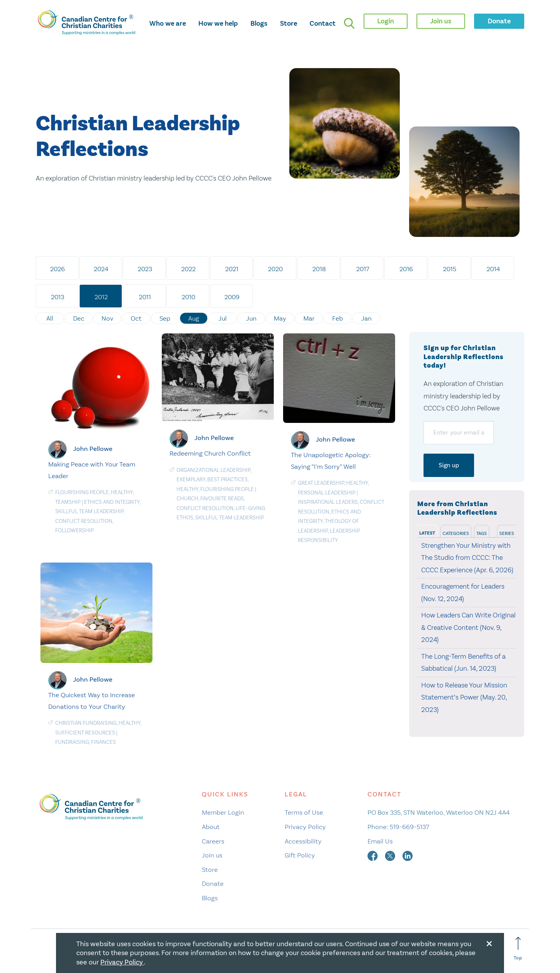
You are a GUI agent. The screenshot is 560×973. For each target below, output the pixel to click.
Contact (323, 23)
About (211, 827)
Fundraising (72, 742)
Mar (309, 318)
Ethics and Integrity (112, 502)
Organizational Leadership (213, 470)
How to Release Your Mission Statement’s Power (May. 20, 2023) (464, 697)
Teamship (68, 502)
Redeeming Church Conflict (210, 453)
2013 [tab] (58, 297)
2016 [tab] (406, 269)
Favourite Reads (222, 499)
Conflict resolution (84, 521)
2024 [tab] (101, 269)
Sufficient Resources (85, 733)
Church (187, 499)
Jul (223, 318)
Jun (251, 318)
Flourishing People (82, 492)
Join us (212, 855)
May (280, 318)
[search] (349, 23)
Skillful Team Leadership (89, 511)
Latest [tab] (427, 533)
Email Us (380, 841)
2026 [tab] (58, 269)
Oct (136, 318)
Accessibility (303, 841)
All (50, 318)
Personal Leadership (327, 493)
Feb (338, 318)
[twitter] (391, 855)
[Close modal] (489, 942)
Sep (165, 318)
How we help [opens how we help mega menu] (218, 23)
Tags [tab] (482, 533)
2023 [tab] (145, 269)
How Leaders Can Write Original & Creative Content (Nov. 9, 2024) (468, 627)
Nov (108, 318)
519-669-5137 (409, 827)
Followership (74, 530)
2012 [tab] (101, 297)
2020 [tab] (275, 269)
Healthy (122, 492)
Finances (103, 742)
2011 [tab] (145, 297)
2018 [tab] (319, 269)
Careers (213, 841)
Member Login (223, 812)
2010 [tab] (188, 297)
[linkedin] (408, 855)
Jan (367, 318)
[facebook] (373, 855)
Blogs (259, 23)
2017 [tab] (363, 269)
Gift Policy (300, 855)
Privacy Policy (305, 827)
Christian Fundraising (86, 723)
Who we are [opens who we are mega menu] (168, 23)
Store (289, 23)
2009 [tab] (232, 297)
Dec (79, 318)
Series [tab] (507, 533)
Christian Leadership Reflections (138, 137)
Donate (213, 884)
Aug (194, 318)
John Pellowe (93, 449)
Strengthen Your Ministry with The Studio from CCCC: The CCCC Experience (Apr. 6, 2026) (467, 558)
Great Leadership (321, 483)
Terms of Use (304, 812)
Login (386, 21)
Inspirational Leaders (328, 502)
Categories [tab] (456, 533)
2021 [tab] (232, 269)
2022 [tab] (188, 269)
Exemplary (191, 479)
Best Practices (227, 479)
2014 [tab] (493, 269)
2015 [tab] (450, 269)
